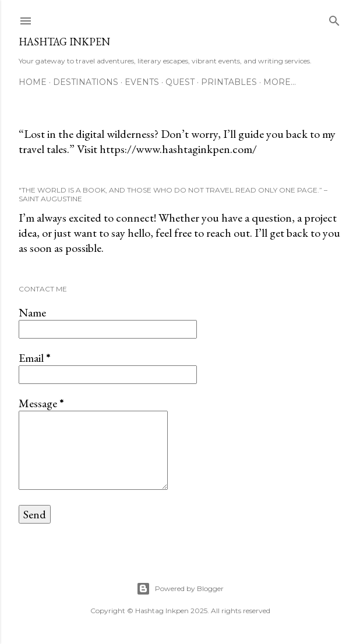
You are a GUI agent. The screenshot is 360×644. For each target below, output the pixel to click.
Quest (180, 82)
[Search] (334, 18)
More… (280, 82)
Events (142, 82)
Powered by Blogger (180, 589)
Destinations (86, 82)
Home (33, 82)
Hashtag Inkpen (64, 42)
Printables (229, 82)
